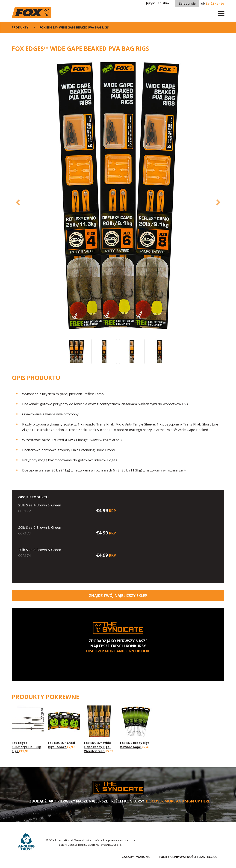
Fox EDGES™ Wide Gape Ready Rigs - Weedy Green (98, 747)
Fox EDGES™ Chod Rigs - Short (61, 745)
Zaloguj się (187, 3)
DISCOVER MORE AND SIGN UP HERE (118, 651)
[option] (118, 196)
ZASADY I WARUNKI (136, 857)
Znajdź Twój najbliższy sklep (118, 596)
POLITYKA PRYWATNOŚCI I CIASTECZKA (188, 857)
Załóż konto (215, 3)
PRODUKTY (20, 27)
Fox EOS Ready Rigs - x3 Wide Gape (136, 745)
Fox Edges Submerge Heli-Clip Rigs (27, 747)
